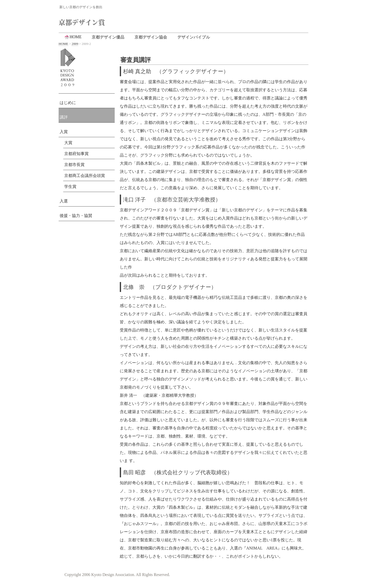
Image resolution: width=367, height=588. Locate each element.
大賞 (68, 143)
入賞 (64, 132)
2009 (75, 44)
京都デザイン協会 (151, 37)
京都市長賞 (74, 165)
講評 (64, 117)
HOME (73, 37)
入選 (64, 201)
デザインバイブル (194, 37)
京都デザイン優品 (108, 37)
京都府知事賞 (76, 154)
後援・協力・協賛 (76, 216)
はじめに (68, 103)
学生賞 (70, 187)
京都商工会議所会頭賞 (85, 176)
